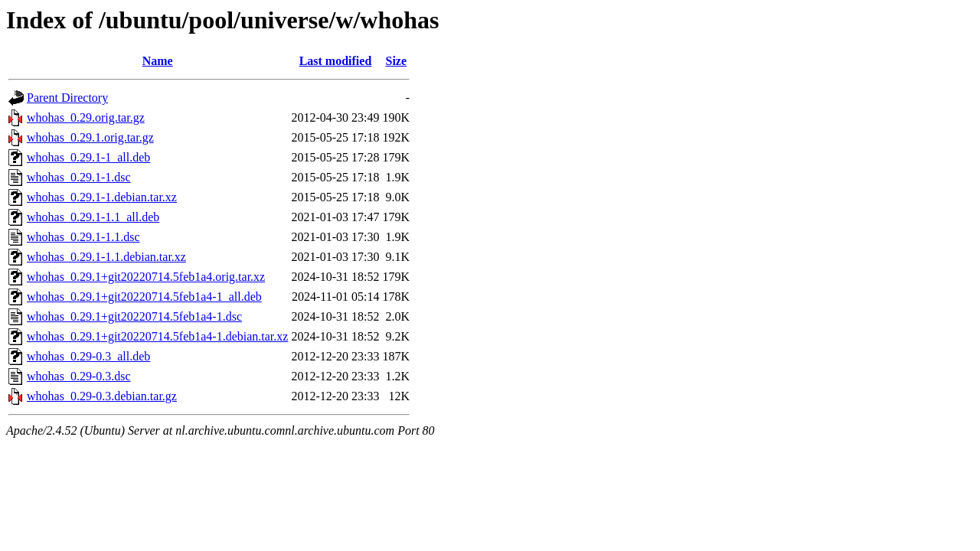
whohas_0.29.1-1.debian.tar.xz (102, 197)
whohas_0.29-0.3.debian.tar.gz (102, 396)
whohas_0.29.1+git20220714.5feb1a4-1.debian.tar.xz (157, 336)
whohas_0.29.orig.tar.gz (86, 117)
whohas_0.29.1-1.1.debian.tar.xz (106, 257)
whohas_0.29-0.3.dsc (79, 376)
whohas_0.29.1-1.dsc (79, 177)
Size (397, 61)
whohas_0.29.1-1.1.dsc (83, 237)
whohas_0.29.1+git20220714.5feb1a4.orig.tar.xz (146, 277)
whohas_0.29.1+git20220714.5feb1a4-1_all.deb (144, 297)
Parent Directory (67, 98)
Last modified (336, 61)
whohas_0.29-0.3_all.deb (88, 356)
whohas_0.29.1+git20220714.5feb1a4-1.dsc (134, 316)
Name (158, 61)
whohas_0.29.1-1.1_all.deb (93, 217)
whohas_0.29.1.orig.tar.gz (90, 137)
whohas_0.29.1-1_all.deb (88, 157)
